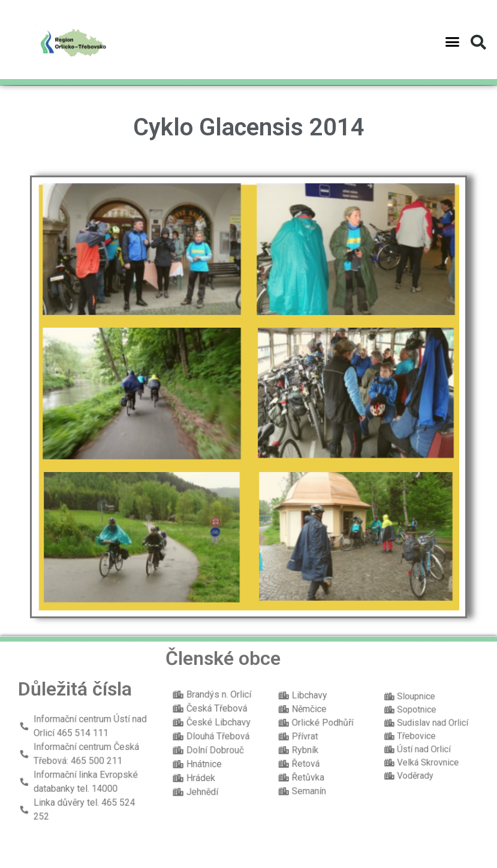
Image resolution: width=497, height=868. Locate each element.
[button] (453, 37)
